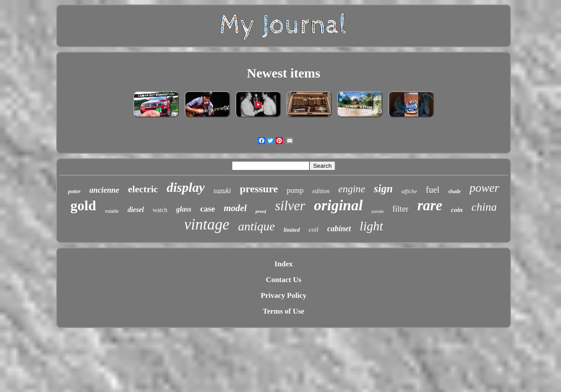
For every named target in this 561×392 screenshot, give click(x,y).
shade (455, 191)
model (235, 208)
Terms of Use (284, 311)
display (186, 187)
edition (321, 191)
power (484, 188)
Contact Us (284, 280)
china (484, 207)
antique (256, 226)
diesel (136, 210)
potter (74, 191)
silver (290, 206)
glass (184, 209)
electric (143, 189)
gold (83, 205)
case (208, 209)
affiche (409, 191)
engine (352, 189)
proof (261, 211)
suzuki (222, 191)
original (338, 205)
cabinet (339, 229)
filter (400, 209)
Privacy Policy (284, 295)
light (371, 226)
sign (383, 189)
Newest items (283, 73)
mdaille (112, 211)
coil (314, 230)
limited (292, 230)
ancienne (104, 190)
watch (160, 210)
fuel (433, 190)
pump (295, 190)
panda (378, 211)
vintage (207, 224)
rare (430, 205)
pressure (259, 189)
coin (457, 210)
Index (284, 264)
